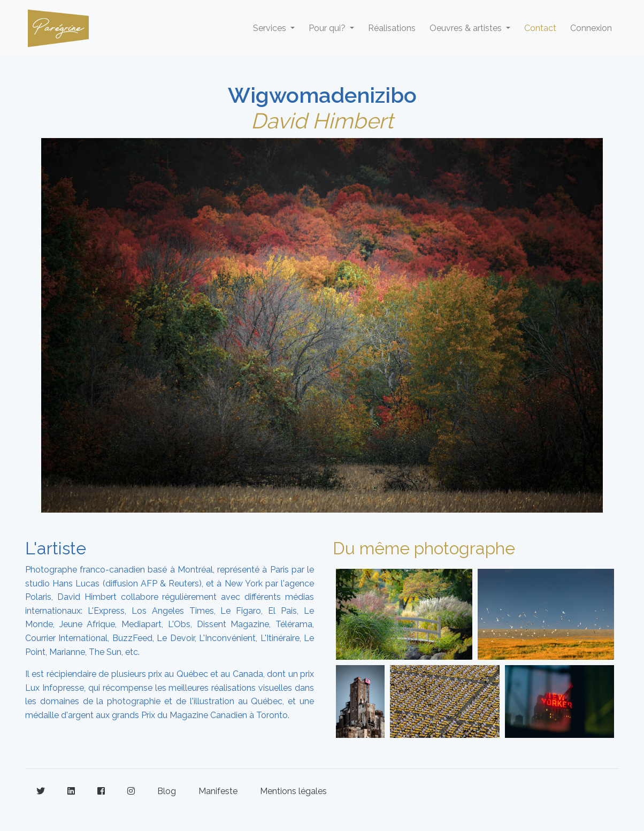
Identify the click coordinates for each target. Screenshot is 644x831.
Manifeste (218, 791)
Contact (540, 28)
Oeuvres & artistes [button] (467, 28)
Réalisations (392, 28)
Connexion (591, 28)
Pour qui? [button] (328, 28)
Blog (167, 791)
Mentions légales (293, 791)
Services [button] (271, 28)
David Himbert (322, 121)
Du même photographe (424, 548)
